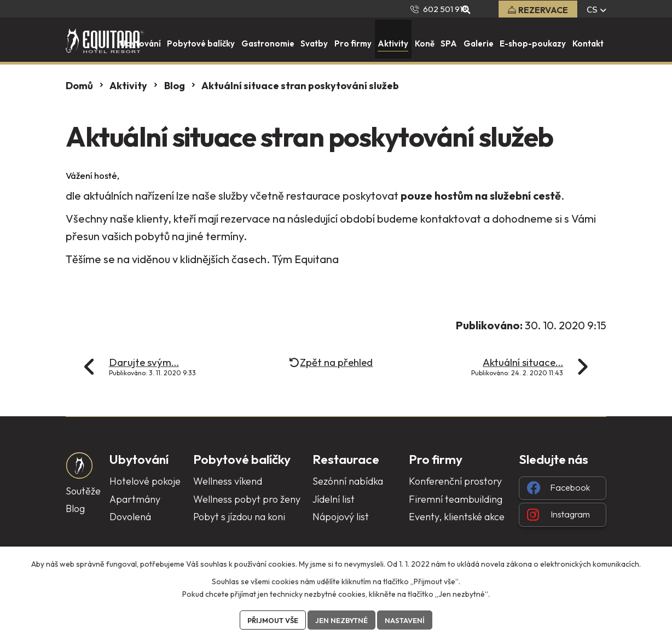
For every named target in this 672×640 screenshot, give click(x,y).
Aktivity (128, 86)
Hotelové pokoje (145, 481)
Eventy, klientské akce (457, 517)
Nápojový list (341, 517)
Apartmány (135, 499)
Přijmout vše (268, 619)
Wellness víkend (228, 481)
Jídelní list (334, 499)
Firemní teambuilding (456, 499)
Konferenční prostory (455, 481)
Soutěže (83, 491)
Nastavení (411, 619)
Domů (79, 86)
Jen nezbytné (343, 619)
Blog (175, 86)
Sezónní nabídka (348, 481)
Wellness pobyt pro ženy (247, 499)
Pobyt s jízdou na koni (239, 517)
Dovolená (130, 517)
